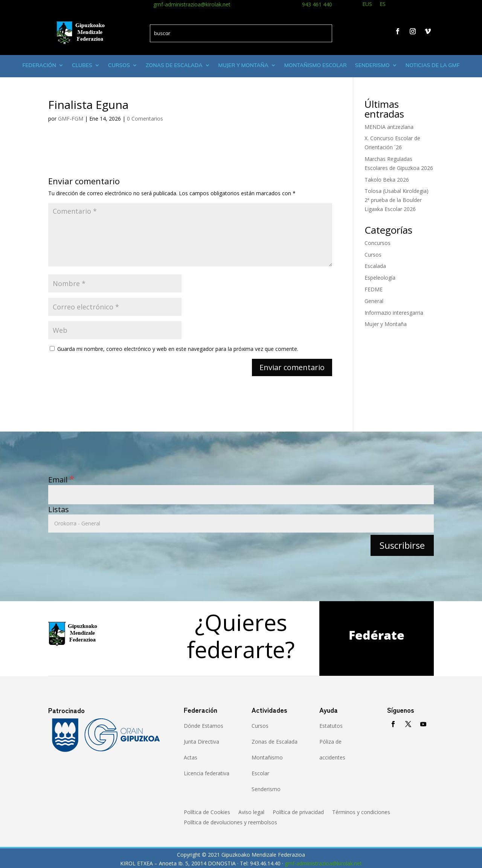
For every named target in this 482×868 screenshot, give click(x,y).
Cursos (119, 65)
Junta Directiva (201, 742)
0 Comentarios (145, 119)
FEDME (374, 289)
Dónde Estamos (204, 726)
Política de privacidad (298, 813)
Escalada (375, 266)
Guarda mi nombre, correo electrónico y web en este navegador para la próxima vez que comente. (178, 349)
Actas (191, 757)
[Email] (241, 495)
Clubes (82, 65)
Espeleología (380, 278)
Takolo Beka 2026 (387, 180)
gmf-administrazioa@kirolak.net (192, 4)
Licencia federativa (207, 773)
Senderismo (372, 65)
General (374, 301)
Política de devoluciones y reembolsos (230, 823)
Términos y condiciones (361, 813)
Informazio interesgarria (394, 313)
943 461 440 (317, 4)
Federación (39, 65)
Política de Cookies (207, 813)
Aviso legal (251, 813)
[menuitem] (367, 5)
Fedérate (377, 635)
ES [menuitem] (383, 4)
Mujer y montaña (243, 65)
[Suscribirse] (402, 545)
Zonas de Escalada (174, 65)
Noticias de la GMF (433, 65)
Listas (59, 509)
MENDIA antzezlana (389, 127)
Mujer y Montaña (386, 324)
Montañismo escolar (316, 65)
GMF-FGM (71, 119)
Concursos (378, 243)
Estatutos (331, 726)
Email (61, 480)
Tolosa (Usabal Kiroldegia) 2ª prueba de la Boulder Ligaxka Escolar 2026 (397, 200)
